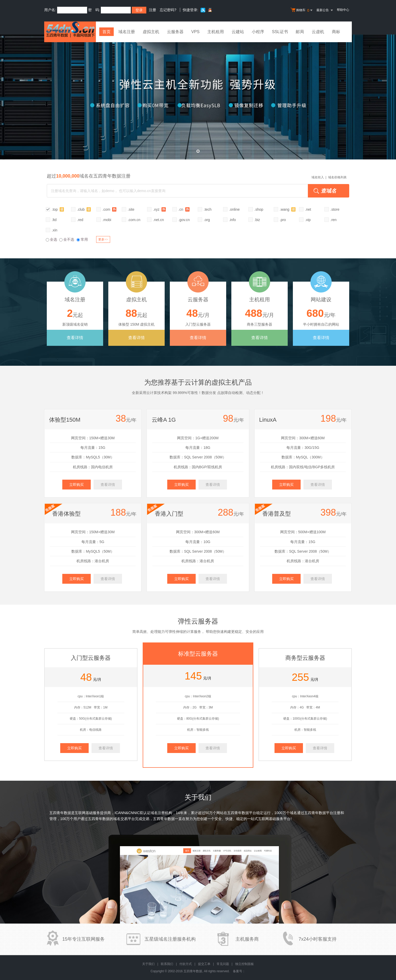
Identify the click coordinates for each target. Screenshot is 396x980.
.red (80, 220)
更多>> (103, 239)
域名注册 (127, 32)
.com (109, 209)
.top (58, 209)
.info (232, 220)
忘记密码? (168, 10)
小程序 (258, 32)
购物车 (302, 10)
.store (335, 209)
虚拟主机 (151, 32)
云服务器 (175, 32)
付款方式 (186, 964)
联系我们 (167, 964)
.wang (288, 209)
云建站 (238, 32)
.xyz (159, 209)
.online (234, 209)
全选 (51, 239)
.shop (259, 209)
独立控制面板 (245, 964)
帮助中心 (343, 10)
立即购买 (77, 485)
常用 (82, 239)
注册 (153, 10)
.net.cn (158, 220)
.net (308, 209)
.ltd (54, 220)
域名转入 (318, 177)
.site (131, 209)
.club (84, 209)
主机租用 (216, 32)
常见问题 (223, 964)
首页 (106, 32)
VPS (195, 32)
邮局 (300, 32)
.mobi (107, 220)
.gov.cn (184, 220)
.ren (333, 220)
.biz (257, 220)
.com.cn (134, 220)
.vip (308, 220)
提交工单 (204, 964)
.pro (283, 220)
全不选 (67, 239)
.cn (184, 209)
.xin (55, 230)
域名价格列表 (337, 177)
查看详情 (75, 338)
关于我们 (148, 964)
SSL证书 (280, 32)
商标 (336, 32)
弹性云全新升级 (198, 97)
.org (207, 220)
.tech (208, 209)
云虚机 (318, 32)
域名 (293, 813)
